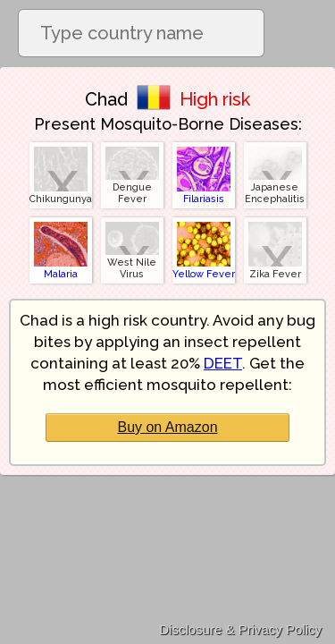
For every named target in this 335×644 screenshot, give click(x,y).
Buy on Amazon (167, 427)
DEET (223, 363)
